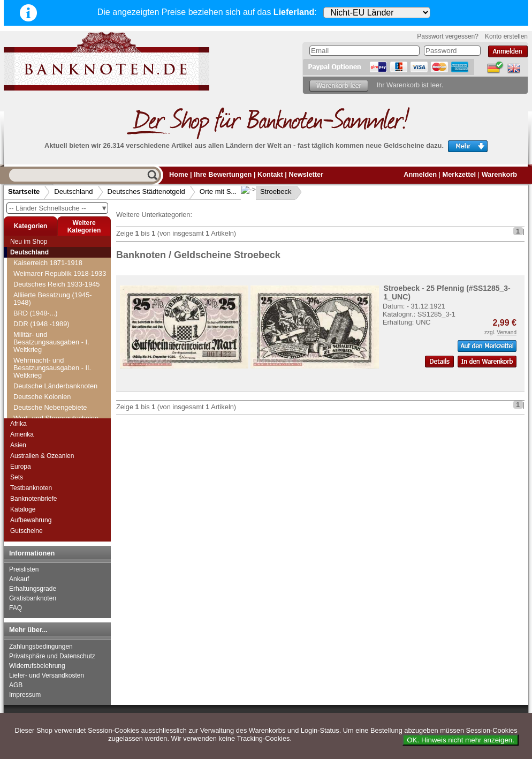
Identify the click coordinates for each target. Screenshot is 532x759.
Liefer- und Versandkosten (47, 675)
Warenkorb (499, 174)
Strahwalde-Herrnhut (51, 343)
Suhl (27, 407)
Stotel (29, 332)
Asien (18, 445)
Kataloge (23, 509)
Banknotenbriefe (33, 499)
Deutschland (73, 191)
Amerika (22, 434)
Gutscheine (26, 531)
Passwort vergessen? (448, 36)
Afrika (18, 424)
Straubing (35, 354)
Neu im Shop (29, 242)
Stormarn (34, 322)
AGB (16, 685)
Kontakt (270, 174)
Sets (17, 477)
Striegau (33, 365)
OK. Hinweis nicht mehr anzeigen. (461, 740)
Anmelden (420, 174)
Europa (21, 467)
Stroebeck (267, 191)
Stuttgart (33, 386)
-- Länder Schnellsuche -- (58, 208)
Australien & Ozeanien (42, 456)
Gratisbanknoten (33, 598)
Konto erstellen (506, 36)
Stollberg (33, 300)
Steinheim (35, 268)
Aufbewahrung (31, 520)
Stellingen (35, 279)
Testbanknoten (31, 488)
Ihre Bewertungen (223, 174)
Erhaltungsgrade (33, 589)
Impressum (25, 695)
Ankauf (19, 579)
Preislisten (24, 569)
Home (179, 174)
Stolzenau (35, 311)
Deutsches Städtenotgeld (146, 191)
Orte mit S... (218, 191)
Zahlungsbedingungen (41, 647)
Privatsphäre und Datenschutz (52, 656)
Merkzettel (459, 174)
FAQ (16, 608)
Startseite (24, 191)
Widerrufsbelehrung (37, 666)
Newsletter (306, 174)
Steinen (31, 257)
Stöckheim (36, 290)
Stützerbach (38, 397)
